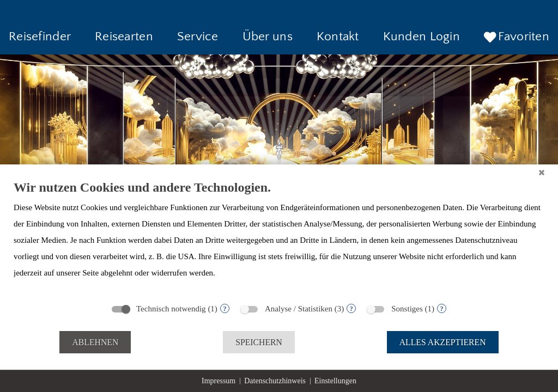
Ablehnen (95, 342)
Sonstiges (407, 309)
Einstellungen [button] (335, 381)
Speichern (259, 342)
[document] (279, 238)
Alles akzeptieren (443, 342)
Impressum (219, 381)
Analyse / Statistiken (299, 309)
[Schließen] (542, 173)
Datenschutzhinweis (275, 381)
